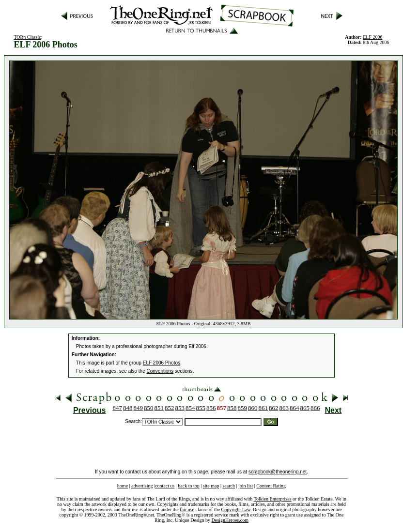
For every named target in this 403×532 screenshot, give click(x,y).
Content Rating (271, 486)
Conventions (160, 371)
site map (211, 486)
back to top (188, 486)
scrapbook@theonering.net (278, 472)
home (123, 486)
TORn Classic (27, 37)
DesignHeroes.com (230, 520)
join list (246, 486)
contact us (165, 486)
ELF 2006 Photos (162, 363)
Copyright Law (236, 509)
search (229, 486)
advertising (142, 486)
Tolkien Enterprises (273, 499)
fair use (187, 509)
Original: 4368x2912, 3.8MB (223, 324)
